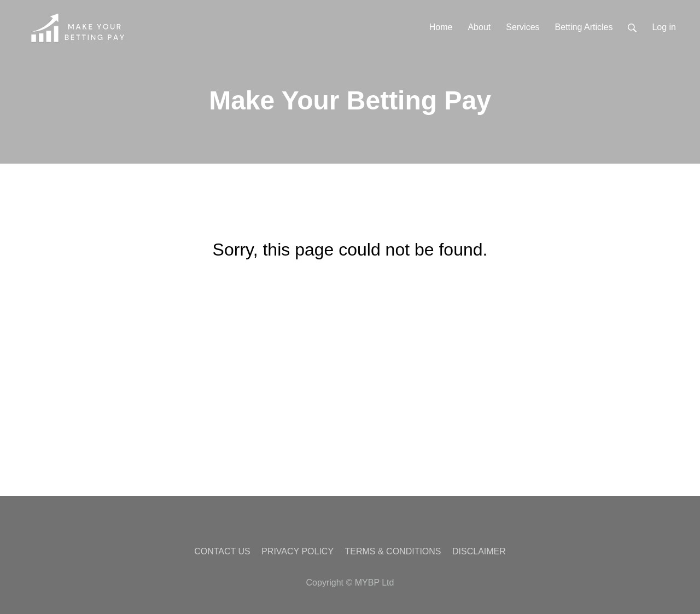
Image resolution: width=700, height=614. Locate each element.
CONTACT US (222, 551)
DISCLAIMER (479, 551)
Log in (664, 27)
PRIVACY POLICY (297, 551)
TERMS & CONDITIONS (393, 551)
